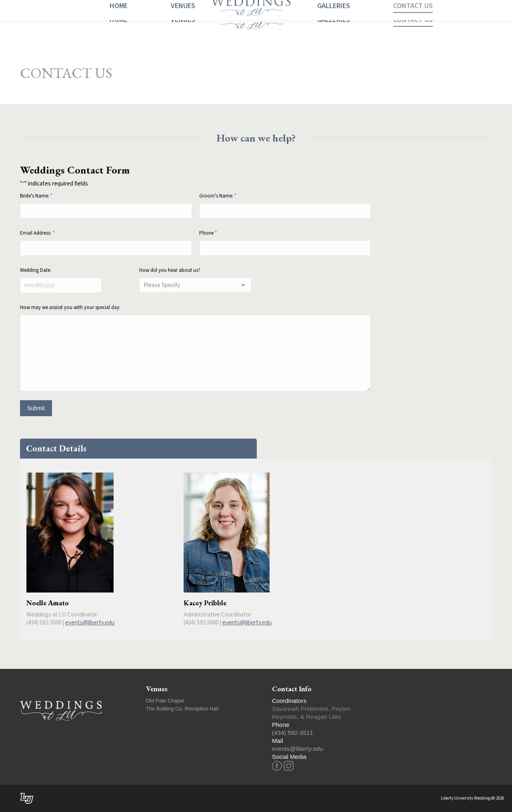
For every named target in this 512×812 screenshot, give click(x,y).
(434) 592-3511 (293, 733)
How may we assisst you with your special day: (70, 307)
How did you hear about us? (170, 270)
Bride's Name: (36, 196)
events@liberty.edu (90, 623)
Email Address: (37, 233)
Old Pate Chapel (165, 701)
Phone (208, 233)
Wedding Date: (36, 270)
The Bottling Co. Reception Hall (182, 709)
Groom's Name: (218, 196)
